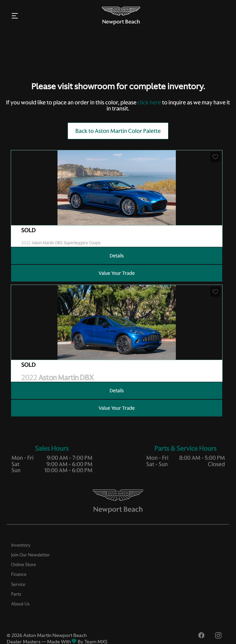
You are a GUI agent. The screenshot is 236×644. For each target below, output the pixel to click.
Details (117, 256)
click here (149, 102)
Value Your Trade (117, 273)
